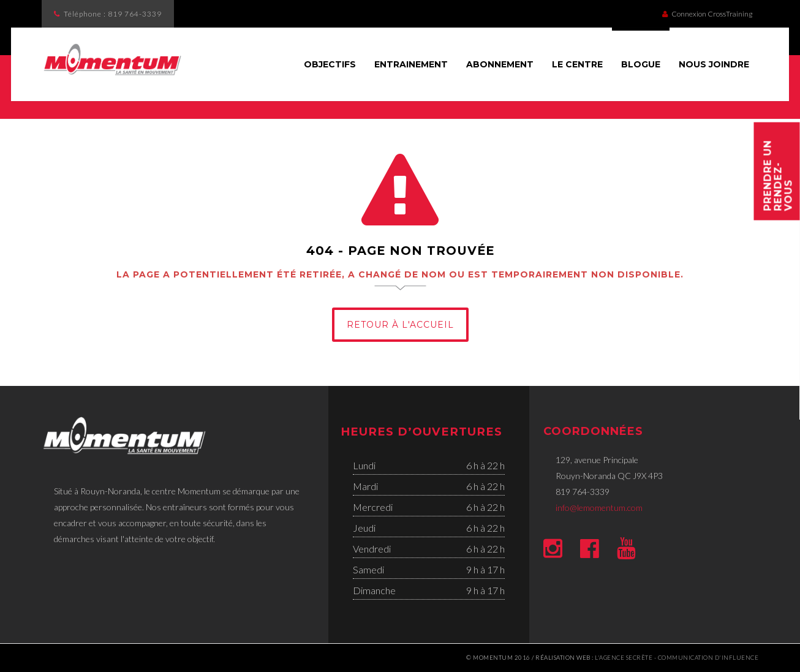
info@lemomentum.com (599, 508)
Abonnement (500, 64)
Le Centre (577, 64)
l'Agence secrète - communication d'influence (677, 658)
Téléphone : (113, 14)
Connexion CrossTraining (707, 14)
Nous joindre (714, 64)
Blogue (641, 64)
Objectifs (330, 64)
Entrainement (411, 64)
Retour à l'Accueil (400, 325)
